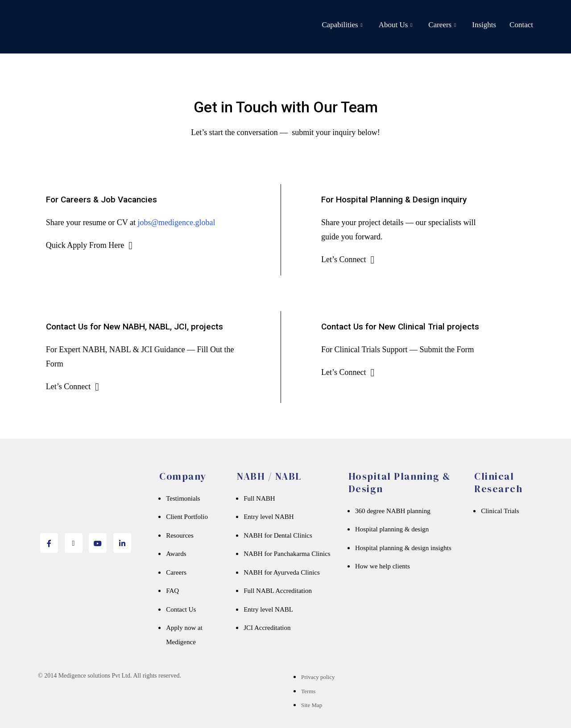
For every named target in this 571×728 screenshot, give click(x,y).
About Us (396, 25)
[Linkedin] (122, 543)
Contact (521, 25)
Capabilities (342, 25)
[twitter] (74, 543)
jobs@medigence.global (176, 222)
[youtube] (98, 543)
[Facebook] (49, 543)
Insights (484, 25)
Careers (442, 25)
